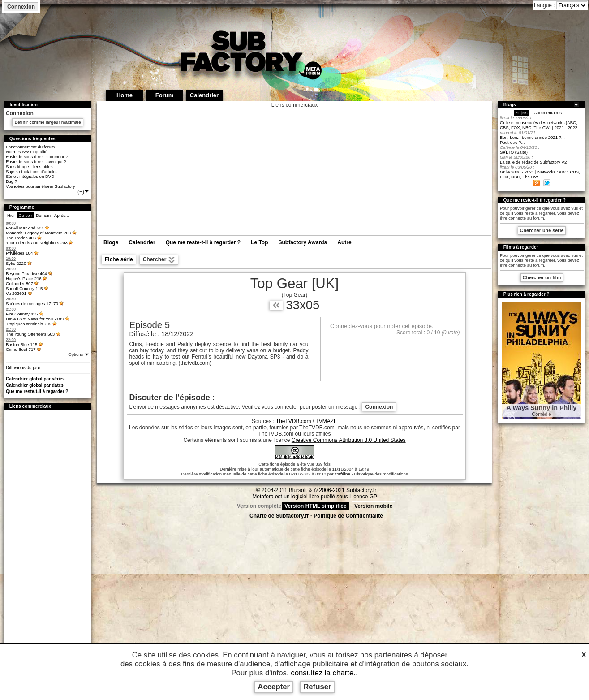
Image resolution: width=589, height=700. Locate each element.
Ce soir (26, 215)
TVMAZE (326, 421)
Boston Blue (21, 344)
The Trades (21, 238)
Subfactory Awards (303, 242)
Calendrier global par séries (35, 379)
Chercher (159, 260)
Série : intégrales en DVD (30, 176)
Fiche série (119, 259)
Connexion (21, 7)
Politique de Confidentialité (348, 516)
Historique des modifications (381, 474)
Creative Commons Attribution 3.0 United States (349, 440)
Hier (11, 215)
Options (76, 354)
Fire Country (22, 314)
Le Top (259, 242)
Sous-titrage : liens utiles (29, 166)
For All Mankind (25, 228)
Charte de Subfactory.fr (279, 516)
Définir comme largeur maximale (47, 122)
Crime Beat (21, 349)
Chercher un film (542, 277)
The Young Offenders (30, 334)
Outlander (19, 283)
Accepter (274, 687)
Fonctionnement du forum (30, 147)
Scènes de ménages (32, 304)
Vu (16, 293)
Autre (344, 242)
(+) (84, 192)
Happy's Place (24, 279)
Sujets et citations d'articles (32, 171)
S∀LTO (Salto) (514, 152)
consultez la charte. (323, 673)
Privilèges (19, 253)
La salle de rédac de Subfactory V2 (533, 162)
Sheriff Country (24, 288)
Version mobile (373, 506)
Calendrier (142, 242)
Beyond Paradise (26, 274)
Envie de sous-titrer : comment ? (37, 157)
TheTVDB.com (294, 421)
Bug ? (11, 181)
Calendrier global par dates (35, 385)
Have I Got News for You (35, 319)
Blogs (111, 242)
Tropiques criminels (29, 324)
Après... (62, 215)
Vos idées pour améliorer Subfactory (41, 186)
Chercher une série (542, 230)
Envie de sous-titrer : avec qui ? (36, 162)
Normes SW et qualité (27, 152)
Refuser (317, 687)
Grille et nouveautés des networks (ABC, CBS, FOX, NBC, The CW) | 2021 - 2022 (539, 125)
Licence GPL (365, 497)
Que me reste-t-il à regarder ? (37, 391)
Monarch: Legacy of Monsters (38, 233)
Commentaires (548, 113)
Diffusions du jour (23, 368)
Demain (43, 215)
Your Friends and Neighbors (37, 243)
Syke (16, 263)
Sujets (522, 113)
